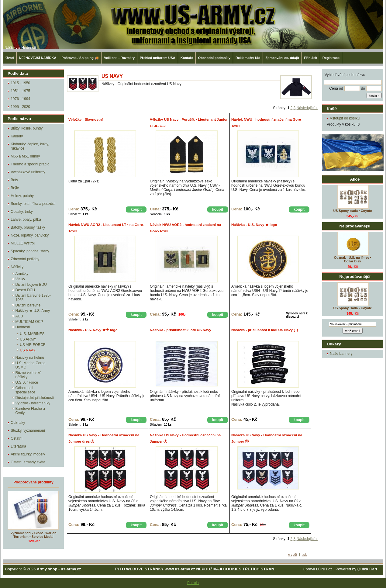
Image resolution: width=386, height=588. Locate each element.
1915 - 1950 (20, 83)
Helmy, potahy (22, 196)
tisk (304, 555)
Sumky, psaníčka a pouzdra (33, 204)
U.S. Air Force (27, 382)
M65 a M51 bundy (25, 156)
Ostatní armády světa (28, 462)
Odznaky (18, 423)
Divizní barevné (28, 305)
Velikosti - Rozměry (119, 58)
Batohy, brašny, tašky (28, 227)
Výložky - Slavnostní (86, 119)
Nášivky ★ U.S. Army (33, 311)
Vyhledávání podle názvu (345, 75)
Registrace (331, 58)
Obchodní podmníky (214, 58)
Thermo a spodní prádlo (30, 164)
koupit (136, 209)
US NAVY (28, 350)
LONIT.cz (324, 569)
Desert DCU (25, 290)
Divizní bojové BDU (31, 285)
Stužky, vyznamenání (28, 431)
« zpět (293, 555)
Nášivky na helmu (30, 358)
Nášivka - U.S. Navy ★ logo (254, 225)
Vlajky (20, 279)
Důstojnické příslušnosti (35, 398)
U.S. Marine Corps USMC (31, 365)
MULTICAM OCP (29, 322)
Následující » (307, 108)
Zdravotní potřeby (25, 259)
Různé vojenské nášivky (28, 375)
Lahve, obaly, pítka (26, 220)
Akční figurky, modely (28, 454)
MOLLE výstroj (23, 243)
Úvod (10, 58)
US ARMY (28, 339)
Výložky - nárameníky (33, 403)
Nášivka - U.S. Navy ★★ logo (93, 330)
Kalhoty (17, 136)
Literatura (18, 446)
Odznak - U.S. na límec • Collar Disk (353, 259)
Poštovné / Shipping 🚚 (80, 58)
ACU (19, 316)
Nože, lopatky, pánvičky (30, 235)
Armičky (22, 274)
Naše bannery (341, 354)
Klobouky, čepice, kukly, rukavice (30, 146)
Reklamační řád (248, 58)
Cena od (336, 88)
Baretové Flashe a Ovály (30, 411)
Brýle (15, 188)
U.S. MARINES (32, 334)
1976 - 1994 (20, 99)
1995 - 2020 (20, 107)
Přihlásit (310, 58)
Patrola (193, 583)
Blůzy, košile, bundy (27, 128)
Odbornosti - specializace (26, 390)
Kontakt (187, 58)
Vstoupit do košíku (345, 118)
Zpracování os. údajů (282, 58)
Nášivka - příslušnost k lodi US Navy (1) (265, 330)
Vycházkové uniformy (28, 172)
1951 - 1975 (20, 91)
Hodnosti (28, 48)
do (363, 88)
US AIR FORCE (33, 345)
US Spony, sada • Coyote (352, 211)
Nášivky (11, 48)
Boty (14, 180)
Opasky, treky (22, 212)
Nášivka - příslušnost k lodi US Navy (181, 330)
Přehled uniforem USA (158, 58)
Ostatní (17, 438)
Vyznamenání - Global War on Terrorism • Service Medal (34, 535)
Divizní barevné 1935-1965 (33, 298)
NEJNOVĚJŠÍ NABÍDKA (38, 58)
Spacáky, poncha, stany (30, 251)
